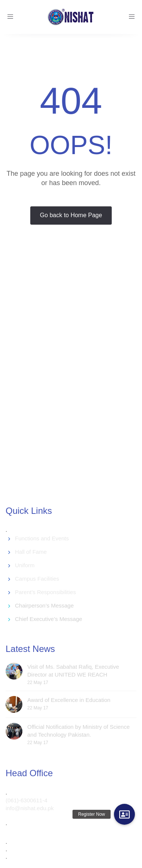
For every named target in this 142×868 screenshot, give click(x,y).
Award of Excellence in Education (69, 700)
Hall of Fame (31, 552)
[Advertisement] (70, 380)
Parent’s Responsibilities (45, 592)
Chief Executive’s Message (49, 619)
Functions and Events (42, 538)
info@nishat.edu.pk (30, 808)
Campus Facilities (37, 579)
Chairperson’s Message (44, 605)
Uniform (25, 565)
